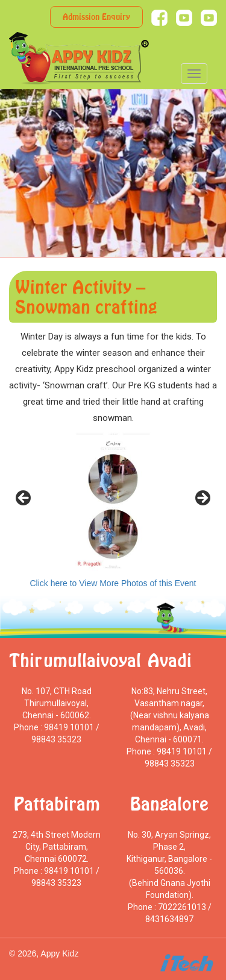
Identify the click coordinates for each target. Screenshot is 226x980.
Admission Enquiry (96, 17)
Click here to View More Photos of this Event (113, 583)
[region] (113, 502)
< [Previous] (24, 499)
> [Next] (202, 499)
